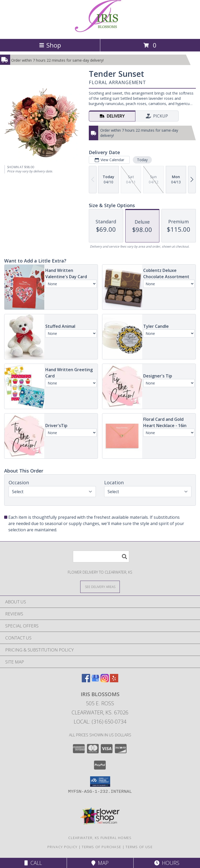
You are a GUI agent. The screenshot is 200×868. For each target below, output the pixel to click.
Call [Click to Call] (33, 863)
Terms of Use (139, 847)
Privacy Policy (62, 847)
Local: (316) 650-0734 (100, 722)
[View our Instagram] (105, 681)
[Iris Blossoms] (100, 31)
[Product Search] (101, 557)
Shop (50, 45)
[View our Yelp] (114, 681)
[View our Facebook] (86, 681)
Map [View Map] (100, 863)
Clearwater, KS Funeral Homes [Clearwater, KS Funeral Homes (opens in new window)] (100, 838)
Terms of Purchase (101, 847)
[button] (100, 782)
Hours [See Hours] (167, 863)
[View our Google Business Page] (95, 681)
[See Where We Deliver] (100, 587)
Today (142, 160)
